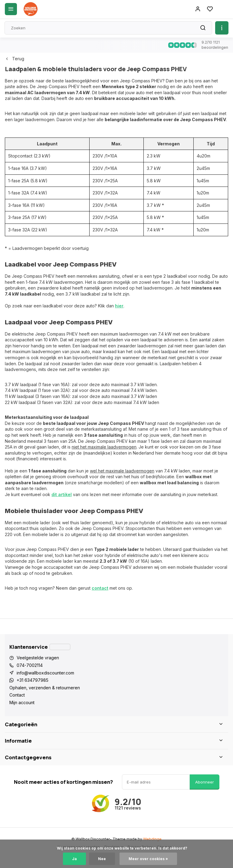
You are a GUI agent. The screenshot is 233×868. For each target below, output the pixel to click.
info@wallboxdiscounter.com (45, 673)
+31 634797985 (33, 680)
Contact (17, 695)
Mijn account (22, 702)
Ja (74, 859)
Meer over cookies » (148, 859)
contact (100, 588)
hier (119, 306)
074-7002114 (30, 665)
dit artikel (62, 494)
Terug (15, 59)
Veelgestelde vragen (38, 658)
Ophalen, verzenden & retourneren (45, 688)
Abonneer (205, 782)
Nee (102, 859)
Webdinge (152, 839)
